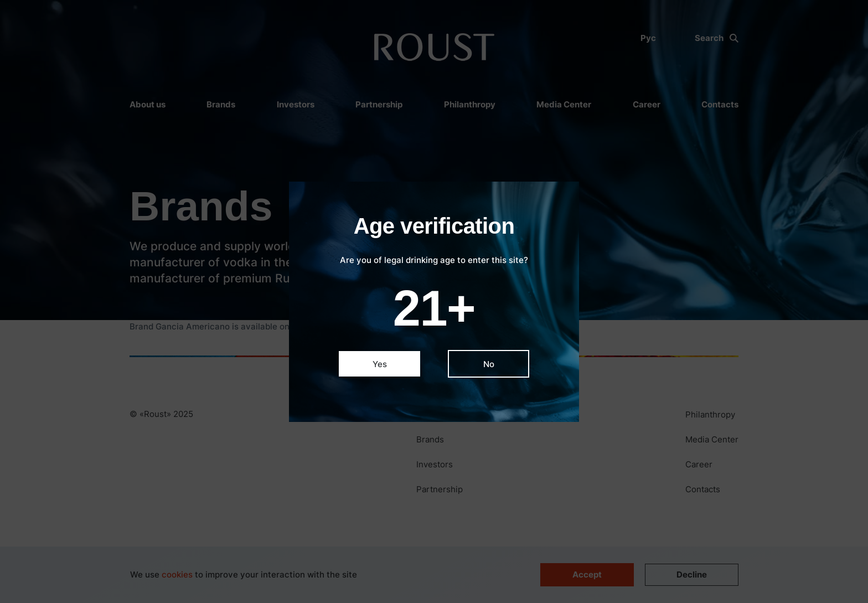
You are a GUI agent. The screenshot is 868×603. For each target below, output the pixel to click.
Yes (380, 364)
